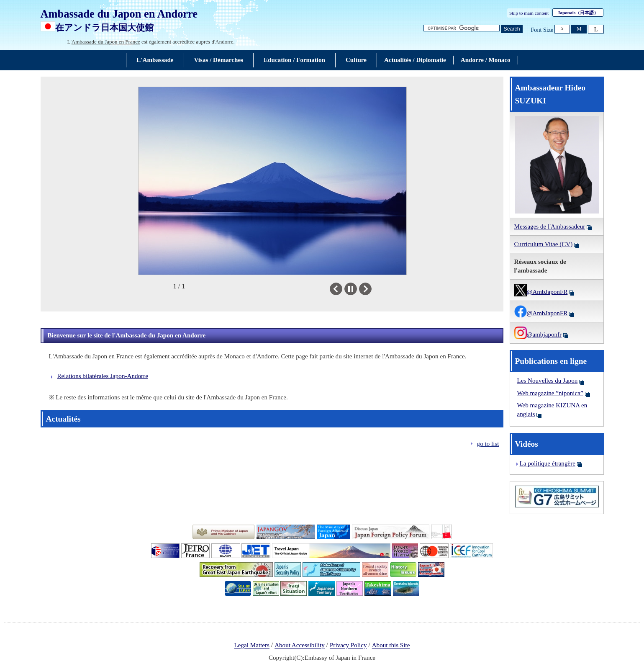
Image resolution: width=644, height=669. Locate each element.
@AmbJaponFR (541, 292)
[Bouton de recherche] (512, 29)
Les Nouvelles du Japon (548, 381)
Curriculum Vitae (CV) (544, 244)
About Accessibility (300, 646)
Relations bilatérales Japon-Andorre (103, 376)
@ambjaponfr (538, 334)
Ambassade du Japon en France (106, 42)
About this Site (391, 646)
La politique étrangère (548, 463)
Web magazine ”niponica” (550, 393)
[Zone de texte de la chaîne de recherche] (462, 28)
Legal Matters (252, 646)
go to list (488, 444)
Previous (342, 289)
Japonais (578, 13)
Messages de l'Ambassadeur (550, 226)
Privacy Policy (348, 646)
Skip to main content (529, 13)
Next (371, 289)
